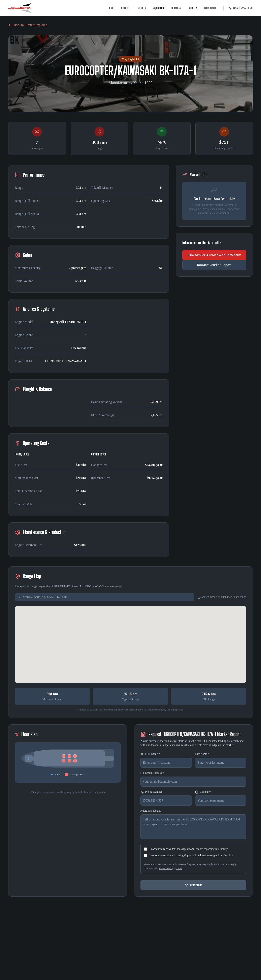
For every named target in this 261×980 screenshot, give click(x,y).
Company (203, 792)
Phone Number (151, 792)
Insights (141, 8)
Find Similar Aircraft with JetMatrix (214, 255)
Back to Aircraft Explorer (27, 25)
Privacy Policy (166, 868)
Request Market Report (214, 265)
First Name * (150, 754)
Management (210, 8)
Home (111, 8)
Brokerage (177, 8)
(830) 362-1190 (241, 8)
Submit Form (193, 885)
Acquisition (159, 8)
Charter (193, 8)
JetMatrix (125, 8)
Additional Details (151, 811)
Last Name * (202, 754)
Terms (179, 868)
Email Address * (152, 773)
